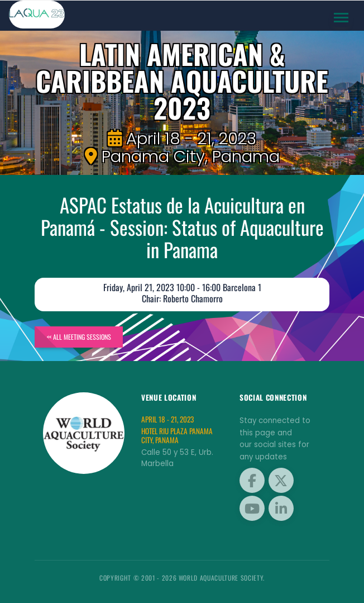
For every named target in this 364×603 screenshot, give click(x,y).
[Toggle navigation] (341, 18)
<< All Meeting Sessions (79, 337)
